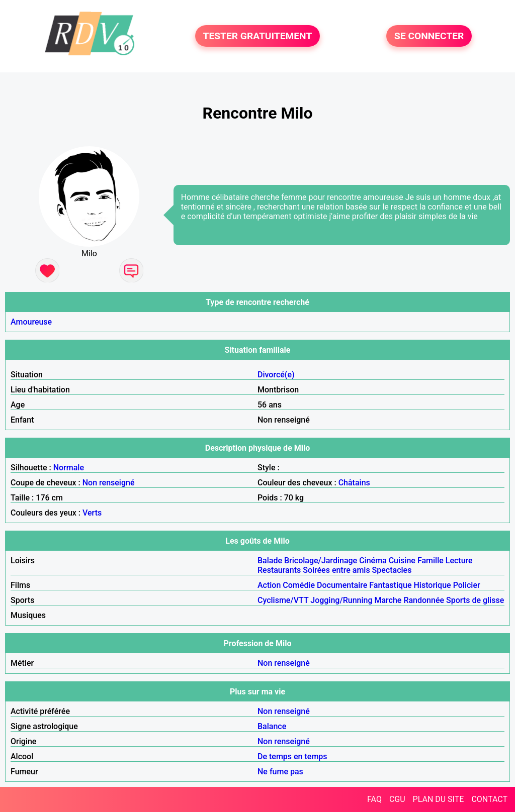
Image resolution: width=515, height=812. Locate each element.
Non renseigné (109, 483)
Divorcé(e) (276, 375)
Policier (467, 585)
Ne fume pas (280, 772)
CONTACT (489, 799)
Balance (272, 726)
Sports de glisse (475, 600)
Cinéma (373, 561)
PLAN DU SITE (439, 799)
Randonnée (424, 600)
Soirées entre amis (336, 570)
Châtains (354, 483)
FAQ (374, 799)
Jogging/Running (341, 600)
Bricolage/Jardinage (321, 561)
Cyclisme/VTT (283, 600)
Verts (92, 513)
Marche (388, 600)
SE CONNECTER (429, 36)
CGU (397, 799)
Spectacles (392, 570)
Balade (270, 561)
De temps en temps (292, 756)
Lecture (459, 561)
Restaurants (279, 570)
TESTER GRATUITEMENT (258, 36)
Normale (69, 468)
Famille (431, 561)
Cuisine (402, 561)
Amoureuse (31, 322)
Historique (433, 585)
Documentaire (342, 585)
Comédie (299, 585)
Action (269, 585)
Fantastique (390, 585)
